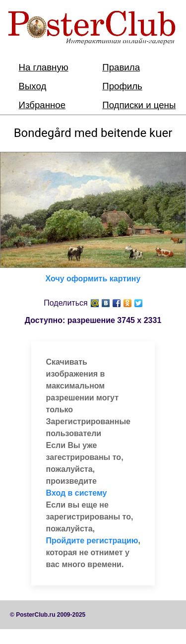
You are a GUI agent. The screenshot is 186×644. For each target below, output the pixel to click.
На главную (44, 67)
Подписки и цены (139, 105)
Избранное (42, 105)
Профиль (122, 86)
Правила (121, 67)
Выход (33, 86)
